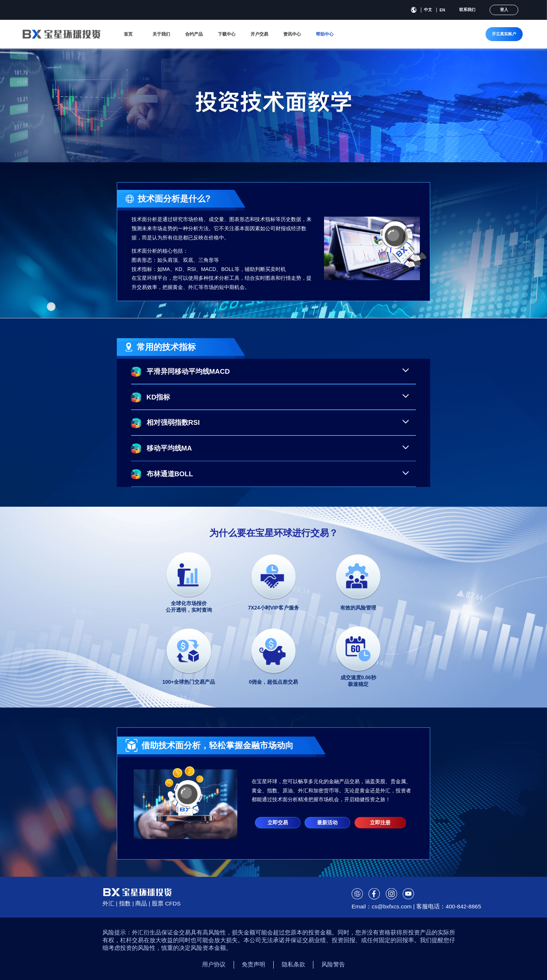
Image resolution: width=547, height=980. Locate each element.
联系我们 (467, 10)
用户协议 (214, 964)
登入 (504, 10)
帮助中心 (325, 34)
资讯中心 (292, 34)
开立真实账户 (504, 34)
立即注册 (380, 822)
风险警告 (333, 964)
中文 (428, 10)
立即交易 (278, 822)
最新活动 (327, 822)
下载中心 (227, 34)
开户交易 (259, 34)
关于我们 (161, 34)
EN (442, 10)
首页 (128, 34)
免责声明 (253, 964)
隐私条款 (294, 964)
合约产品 (194, 34)
